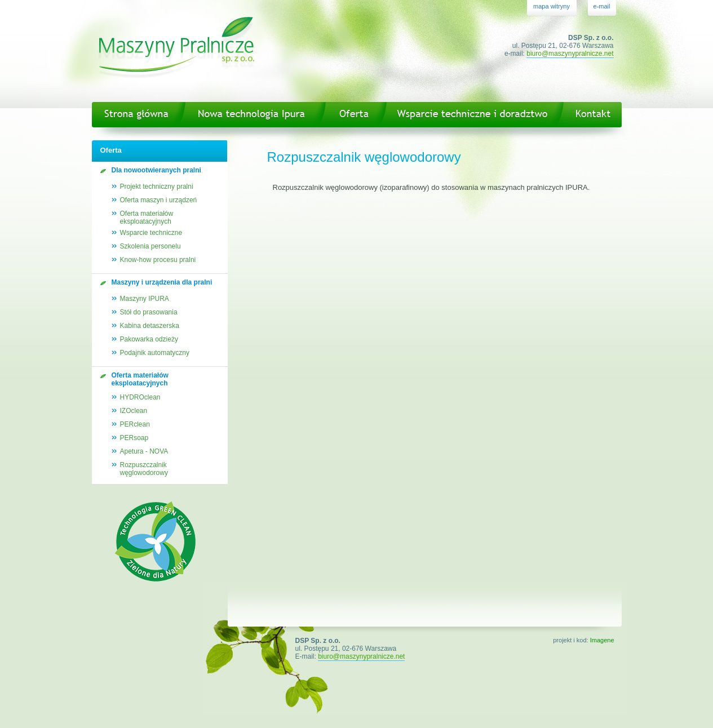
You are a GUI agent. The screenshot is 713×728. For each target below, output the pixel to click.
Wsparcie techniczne (151, 233)
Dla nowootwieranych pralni (156, 170)
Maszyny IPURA (145, 299)
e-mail (602, 6)
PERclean (135, 424)
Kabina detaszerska (150, 326)
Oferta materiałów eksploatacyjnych (147, 217)
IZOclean (134, 411)
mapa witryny (552, 6)
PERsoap (134, 438)
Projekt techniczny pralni (157, 187)
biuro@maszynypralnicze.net (570, 54)
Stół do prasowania (149, 312)
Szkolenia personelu (150, 246)
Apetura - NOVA (144, 451)
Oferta (352, 115)
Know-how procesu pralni (158, 260)
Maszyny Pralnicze (176, 51)
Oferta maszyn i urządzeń (159, 200)
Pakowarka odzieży (149, 339)
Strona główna (134, 115)
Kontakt (594, 115)
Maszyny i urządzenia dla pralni (162, 282)
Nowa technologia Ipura (251, 115)
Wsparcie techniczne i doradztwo (473, 115)
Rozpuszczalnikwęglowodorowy (144, 469)
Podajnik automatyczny (155, 353)
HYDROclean (140, 397)
